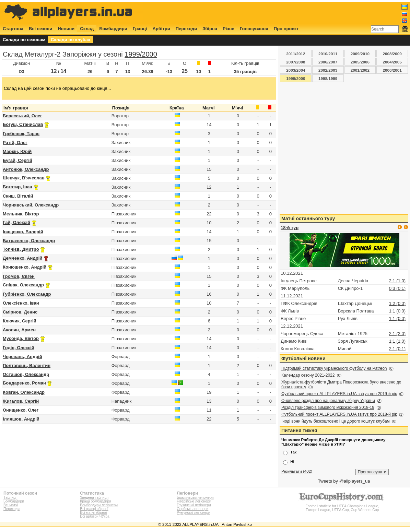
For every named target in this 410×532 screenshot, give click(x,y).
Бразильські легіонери (195, 498)
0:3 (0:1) (397, 288)
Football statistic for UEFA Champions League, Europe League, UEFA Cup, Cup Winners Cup (342, 506)
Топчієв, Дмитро (21, 249)
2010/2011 (328, 54)
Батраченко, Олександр (29, 241)
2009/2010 (360, 54)
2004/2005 (392, 62)
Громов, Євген (19, 276)
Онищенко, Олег (21, 410)
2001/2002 (360, 70)
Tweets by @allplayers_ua (344, 481)
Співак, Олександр (23, 285)
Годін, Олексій (19, 348)
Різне (229, 29)
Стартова (13, 29)
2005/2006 (360, 62)
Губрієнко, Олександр (27, 294)
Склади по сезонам (24, 40)
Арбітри (161, 29)
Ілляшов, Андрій (21, 419)
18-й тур (290, 228)
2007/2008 (296, 62)
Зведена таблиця (94, 498)
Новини (66, 29)
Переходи (186, 29)
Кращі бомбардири (96, 501)
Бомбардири (113, 29)
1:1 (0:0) (397, 311)
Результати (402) (297, 471)
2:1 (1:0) (397, 281)
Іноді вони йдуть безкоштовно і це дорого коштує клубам (336, 421)
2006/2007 (328, 62)
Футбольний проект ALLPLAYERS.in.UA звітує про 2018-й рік (339, 414)
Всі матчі (11, 505)
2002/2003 (328, 70)
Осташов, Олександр (26, 374)
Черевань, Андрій (22, 357)
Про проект (286, 29)
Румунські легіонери (193, 513)
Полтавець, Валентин (27, 365)
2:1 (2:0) (397, 334)
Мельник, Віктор (21, 214)
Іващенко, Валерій (23, 232)
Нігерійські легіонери (194, 501)
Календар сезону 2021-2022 (308, 375)
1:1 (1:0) (397, 341)
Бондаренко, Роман (24, 383)
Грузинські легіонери (194, 505)
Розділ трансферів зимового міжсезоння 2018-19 (328, 407)
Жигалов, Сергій (21, 401)
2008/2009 (392, 54)
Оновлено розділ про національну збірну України (328, 401)
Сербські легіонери (192, 509)
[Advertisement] (283, 13)
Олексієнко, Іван (21, 303)
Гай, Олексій (16, 222)
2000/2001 (392, 70)
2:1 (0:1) (397, 349)
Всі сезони (40, 29)
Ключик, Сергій (20, 321)
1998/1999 (328, 78)
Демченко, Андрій (22, 258)
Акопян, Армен (19, 330)
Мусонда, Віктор (21, 338)
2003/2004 (296, 70)
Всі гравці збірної (94, 509)
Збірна (210, 29)
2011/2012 (296, 54)
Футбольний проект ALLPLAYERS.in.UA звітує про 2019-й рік (339, 394)
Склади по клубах (71, 40)
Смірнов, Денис (20, 312)
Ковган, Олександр (24, 392)
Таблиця (10, 498)
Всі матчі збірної (93, 513)
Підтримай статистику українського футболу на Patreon (334, 368)
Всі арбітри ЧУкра (95, 516)
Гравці (140, 29)
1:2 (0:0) (397, 303)
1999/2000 (141, 54)
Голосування (254, 29)
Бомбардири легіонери (99, 505)
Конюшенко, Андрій (25, 267)
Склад (87, 29)
